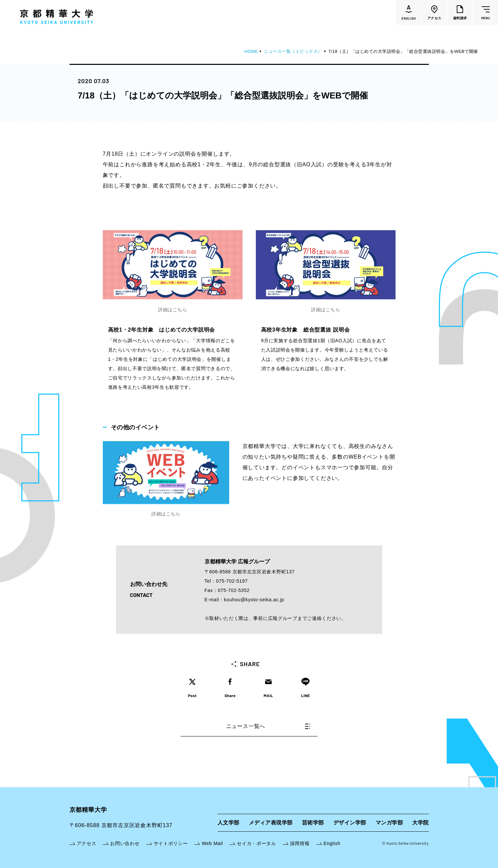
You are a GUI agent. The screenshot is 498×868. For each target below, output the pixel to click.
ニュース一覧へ (268, 726)
